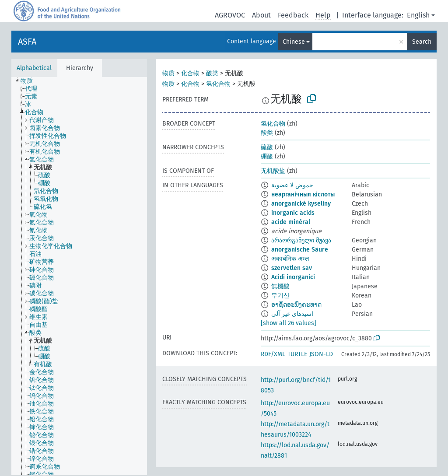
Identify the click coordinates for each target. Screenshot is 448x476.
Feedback (293, 15)
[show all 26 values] (289, 323)
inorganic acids (293, 213)
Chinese (294, 42)
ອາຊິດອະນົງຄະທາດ (296, 305)
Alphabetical (34, 68)
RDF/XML (273, 354)
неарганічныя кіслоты (303, 194)
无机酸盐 (273, 171)
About (261, 15)
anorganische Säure (300, 250)
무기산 (280, 296)
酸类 (212, 73)
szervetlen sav (292, 268)
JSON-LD (321, 354)
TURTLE (297, 354)
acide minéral (291, 222)
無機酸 (280, 286)
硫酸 (267, 147)
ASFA (27, 42)
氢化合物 (218, 84)
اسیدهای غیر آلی (292, 314)
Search (422, 42)
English (418, 15)
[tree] (79, 276)
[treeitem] (30, 81)
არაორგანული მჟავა (301, 240)
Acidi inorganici (293, 277)
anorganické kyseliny (301, 204)
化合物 (190, 73)
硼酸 (267, 156)
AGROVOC (230, 15)
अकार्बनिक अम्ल (290, 259)
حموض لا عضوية (292, 185)
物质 (168, 73)
